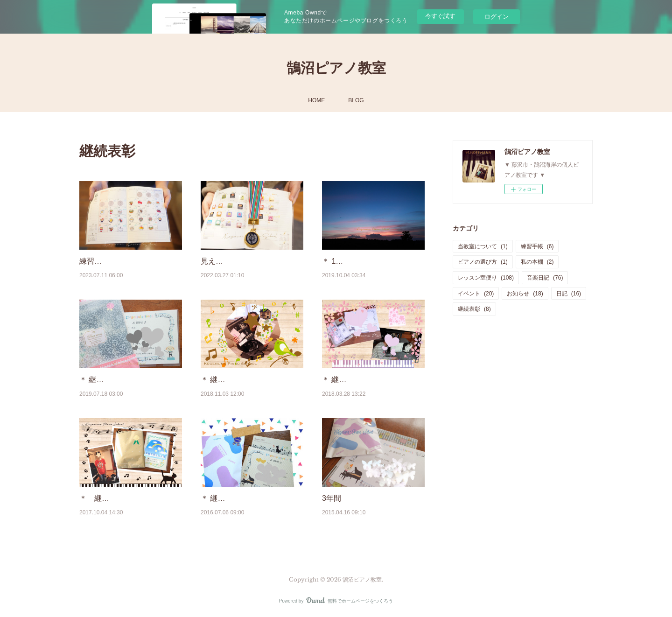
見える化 (216, 261)
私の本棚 (537, 262)
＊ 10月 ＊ (339, 261)
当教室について (483, 246)
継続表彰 (474, 309)
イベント (476, 294)
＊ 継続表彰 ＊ (225, 380)
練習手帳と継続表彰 (113, 261)
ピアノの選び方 (483, 262)
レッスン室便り (486, 278)
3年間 (332, 498)
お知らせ (525, 294)
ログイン (497, 17)
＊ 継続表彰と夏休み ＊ (119, 380)
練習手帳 (537, 246)
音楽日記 (545, 278)
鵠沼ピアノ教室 (336, 68)
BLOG (356, 100)
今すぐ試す (440, 16)
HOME (316, 100)
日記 (569, 294)
